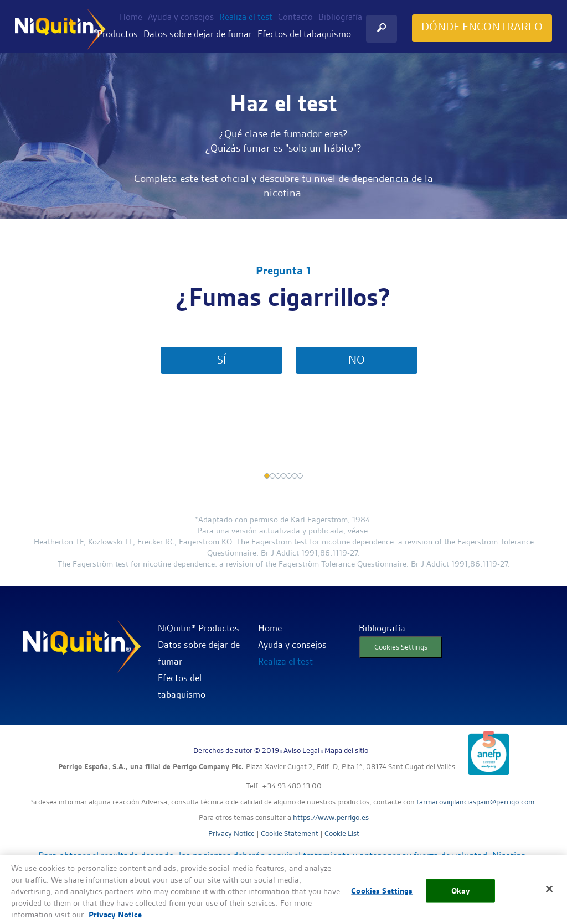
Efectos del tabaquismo (304, 34)
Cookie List (342, 833)
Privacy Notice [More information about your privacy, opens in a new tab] (115, 915)
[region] (283, 890)
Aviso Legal (301, 750)
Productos (117, 34)
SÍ (222, 360)
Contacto (295, 17)
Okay (461, 891)
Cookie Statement (290, 833)
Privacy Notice (231, 833)
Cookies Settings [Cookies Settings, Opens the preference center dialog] (382, 891)
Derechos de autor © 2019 (236, 750)
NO (357, 360)
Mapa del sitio (346, 750)
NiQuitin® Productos (199, 628)
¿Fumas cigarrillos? (283, 298)
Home (131, 17)
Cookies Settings (401, 647)
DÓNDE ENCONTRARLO (482, 27)
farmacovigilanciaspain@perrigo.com (475, 802)
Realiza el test (246, 17)
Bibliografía (340, 17)
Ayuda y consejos (181, 17)
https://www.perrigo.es (331, 817)
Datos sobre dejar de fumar (198, 34)
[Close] (549, 889)
